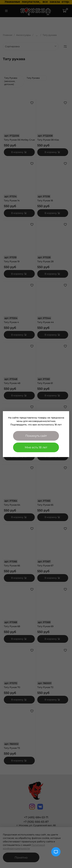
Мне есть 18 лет (36, 447)
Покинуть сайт (36, 436)
